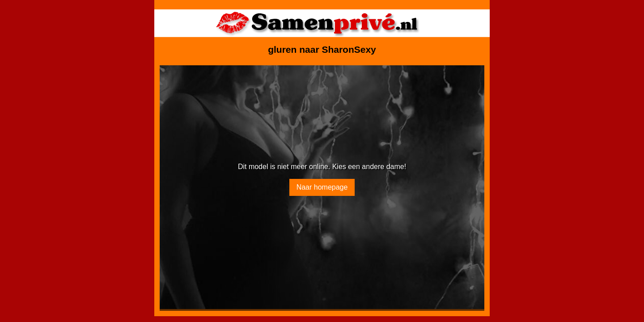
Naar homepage (322, 187)
